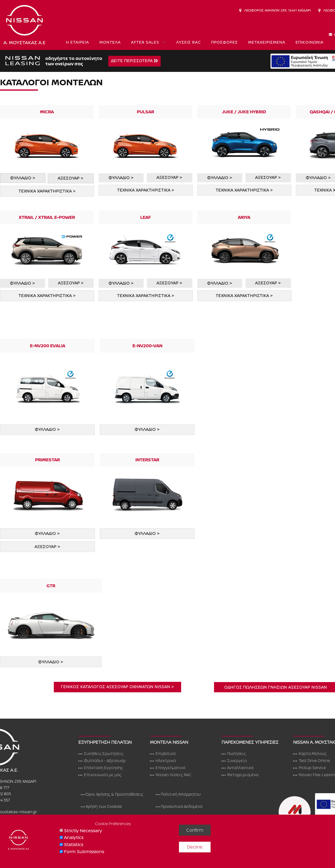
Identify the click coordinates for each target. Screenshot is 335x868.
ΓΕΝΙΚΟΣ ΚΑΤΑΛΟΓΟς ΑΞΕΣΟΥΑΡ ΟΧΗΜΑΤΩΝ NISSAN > (117, 687)
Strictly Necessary (83, 830)
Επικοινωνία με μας (100, 775)
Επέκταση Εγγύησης (101, 768)
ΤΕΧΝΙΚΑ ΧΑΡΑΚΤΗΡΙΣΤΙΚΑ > (47, 191)
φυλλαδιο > (147, 533)
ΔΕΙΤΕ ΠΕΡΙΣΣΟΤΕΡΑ (134, 61)
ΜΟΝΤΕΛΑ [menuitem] (110, 42)
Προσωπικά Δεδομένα (179, 807)
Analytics (74, 837)
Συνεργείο (234, 761)
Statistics (74, 844)
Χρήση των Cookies (101, 807)
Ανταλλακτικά (237, 768)
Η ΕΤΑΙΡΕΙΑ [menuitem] (78, 42)
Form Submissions (84, 851)
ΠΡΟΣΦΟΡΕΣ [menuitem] (224, 42)
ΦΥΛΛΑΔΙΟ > (23, 178)
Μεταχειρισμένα (240, 775)
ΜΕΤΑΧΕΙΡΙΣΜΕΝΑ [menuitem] (267, 42)
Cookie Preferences (113, 824)
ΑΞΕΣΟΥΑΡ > (70, 178)
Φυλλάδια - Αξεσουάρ (102, 761)
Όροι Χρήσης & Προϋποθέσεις (112, 794)
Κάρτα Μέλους (310, 754)
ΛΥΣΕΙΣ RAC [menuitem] (189, 42)
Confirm (195, 830)
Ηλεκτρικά (163, 761)
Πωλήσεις (234, 754)
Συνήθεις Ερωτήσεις (101, 754)
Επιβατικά (163, 754)
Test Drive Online (312, 761)
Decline (195, 847)
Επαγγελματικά (168, 768)
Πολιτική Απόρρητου (178, 794)
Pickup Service (309, 768)
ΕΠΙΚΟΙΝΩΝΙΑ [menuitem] (310, 42)
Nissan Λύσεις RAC (171, 775)
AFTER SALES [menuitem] (145, 42)
